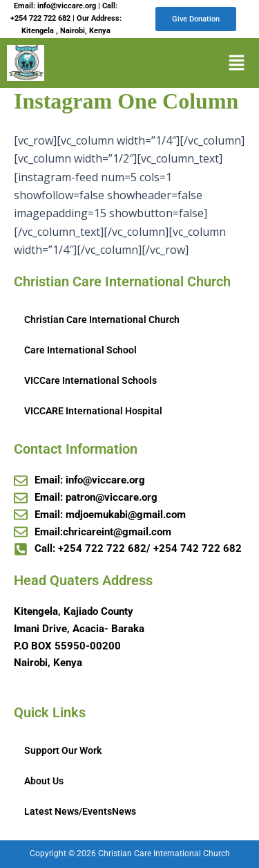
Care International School (80, 350)
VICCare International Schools (90, 380)
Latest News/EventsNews (80, 811)
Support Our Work (63, 750)
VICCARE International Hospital (93, 411)
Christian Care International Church (102, 320)
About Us (44, 781)
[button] (236, 63)
